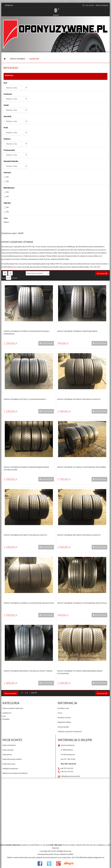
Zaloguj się (9, 5)
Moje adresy (7, 754)
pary (4, 716)
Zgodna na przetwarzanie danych (15, 773)
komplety (6, 719)
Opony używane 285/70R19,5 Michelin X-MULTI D (79, 535)
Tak (7, 181)
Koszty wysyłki (63, 727)
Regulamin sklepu (64, 722)
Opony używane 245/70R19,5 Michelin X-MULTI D (79, 399)
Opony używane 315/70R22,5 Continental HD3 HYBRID (82, 467)
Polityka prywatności (10, 768)
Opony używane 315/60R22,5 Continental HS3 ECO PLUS (82, 603)
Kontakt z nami (63, 708)
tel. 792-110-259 (88, 5)
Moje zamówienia (9, 745)
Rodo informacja (9, 764)
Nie (7, 177)
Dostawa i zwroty (64, 717)
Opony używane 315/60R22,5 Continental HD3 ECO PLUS (29, 603)
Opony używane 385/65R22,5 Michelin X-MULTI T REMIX (28, 671)
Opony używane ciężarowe (13, 708)
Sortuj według (19, 273)
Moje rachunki (8, 750)
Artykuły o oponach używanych (70, 731)
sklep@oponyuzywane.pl (71, 776)
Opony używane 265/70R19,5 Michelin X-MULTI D (25, 535)
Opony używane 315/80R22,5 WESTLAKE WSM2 (77, 331)
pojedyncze (7, 713)
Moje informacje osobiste (12, 759)
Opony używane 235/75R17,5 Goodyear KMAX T (25, 399)
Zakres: (6, 222)
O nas (60, 713)
